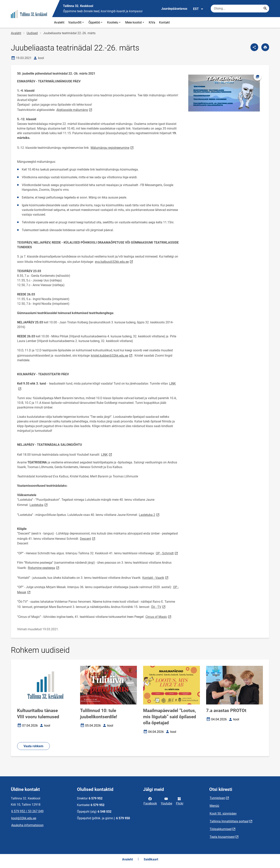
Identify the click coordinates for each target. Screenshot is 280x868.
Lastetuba (39, 505)
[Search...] (265, 9)
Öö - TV (159, 607)
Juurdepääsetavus (174, 9)
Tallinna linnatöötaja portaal (229, 821)
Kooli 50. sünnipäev (223, 814)
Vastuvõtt (76, 22)
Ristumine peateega (44, 568)
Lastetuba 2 (149, 515)
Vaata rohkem (33, 746)
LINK (107, 454)
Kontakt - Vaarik (156, 578)
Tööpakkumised (221, 829)
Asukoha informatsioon (27, 825)
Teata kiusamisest (222, 837)
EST (198, 9)
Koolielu (114, 22)
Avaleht (59, 22)
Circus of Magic (159, 617)
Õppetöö (96, 22)
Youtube (166, 801)
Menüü (214, 806)
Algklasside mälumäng (75, 110)
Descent (88, 538)
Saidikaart (151, 859)
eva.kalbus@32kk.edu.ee (114, 262)
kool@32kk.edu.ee (24, 818)
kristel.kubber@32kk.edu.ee (112, 355)
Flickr (180, 801)
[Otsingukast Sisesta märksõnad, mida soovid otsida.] (240, 9)
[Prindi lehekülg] (265, 47)
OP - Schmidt (167, 553)
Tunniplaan (217, 798)
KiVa (152, 22)
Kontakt (164, 22)
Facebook (150, 801)
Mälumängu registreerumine (112, 148)
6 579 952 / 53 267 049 (27, 811)
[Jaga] (254, 47)
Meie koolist (135, 22)
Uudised (32, 33)
